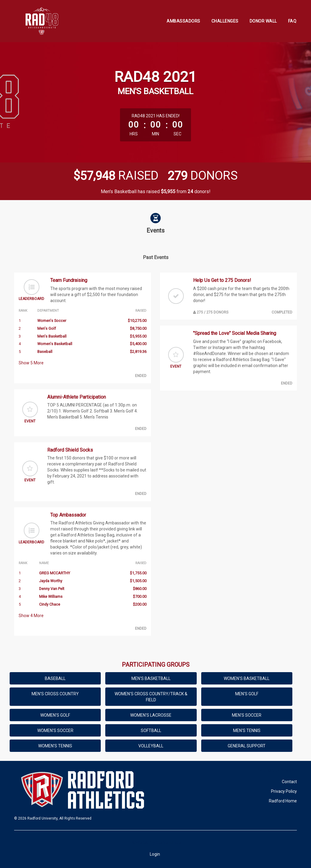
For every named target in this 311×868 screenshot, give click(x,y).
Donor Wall (263, 21)
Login (155, 854)
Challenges (225, 21)
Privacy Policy (284, 791)
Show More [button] (31, 363)
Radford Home (283, 801)
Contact (289, 782)
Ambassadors (183, 21)
